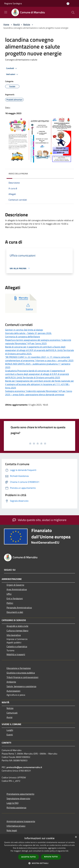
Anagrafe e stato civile (17, 626)
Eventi (10, 735)
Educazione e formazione (19, 668)
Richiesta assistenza (16, 808)
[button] (39, 863)
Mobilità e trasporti (16, 654)
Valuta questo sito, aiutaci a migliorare (39, 520)
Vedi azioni (13, 74)
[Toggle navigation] (6, 12)
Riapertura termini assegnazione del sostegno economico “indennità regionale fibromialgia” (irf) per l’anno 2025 (38, 342)
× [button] (76, 837)
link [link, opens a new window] (67, 851)
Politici (10, 603)
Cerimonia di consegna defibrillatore (23, 337)
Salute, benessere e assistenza (21, 686)
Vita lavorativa (14, 635)
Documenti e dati (15, 612)
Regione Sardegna (13, 3)
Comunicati (12, 713)
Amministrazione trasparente (21, 821)
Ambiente (11, 682)
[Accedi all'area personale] (68, 4)
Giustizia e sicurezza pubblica (21, 673)
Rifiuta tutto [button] (51, 857)
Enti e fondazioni (15, 598)
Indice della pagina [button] (18, 174)
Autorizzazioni (13, 691)
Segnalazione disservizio (18, 798)
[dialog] (39, 851)
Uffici (9, 594)
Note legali (12, 830)
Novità (16, 24)
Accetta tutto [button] (29, 857)
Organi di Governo (15, 585)
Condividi (12, 68)
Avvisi (9, 717)
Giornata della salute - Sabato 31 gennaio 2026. (28, 333)
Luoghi (10, 730)
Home (6, 24)
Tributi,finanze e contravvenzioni (22, 677)
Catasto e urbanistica (17, 646)
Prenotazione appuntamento (20, 794)
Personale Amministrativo (19, 608)
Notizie (27, 24)
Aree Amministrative (17, 589)
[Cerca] (73, 12)
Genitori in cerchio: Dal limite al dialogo (24, 330)
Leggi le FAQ (13, 803)
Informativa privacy (16, 826)
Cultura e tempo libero (17, 631)
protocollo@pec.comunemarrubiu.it (24, 767)
